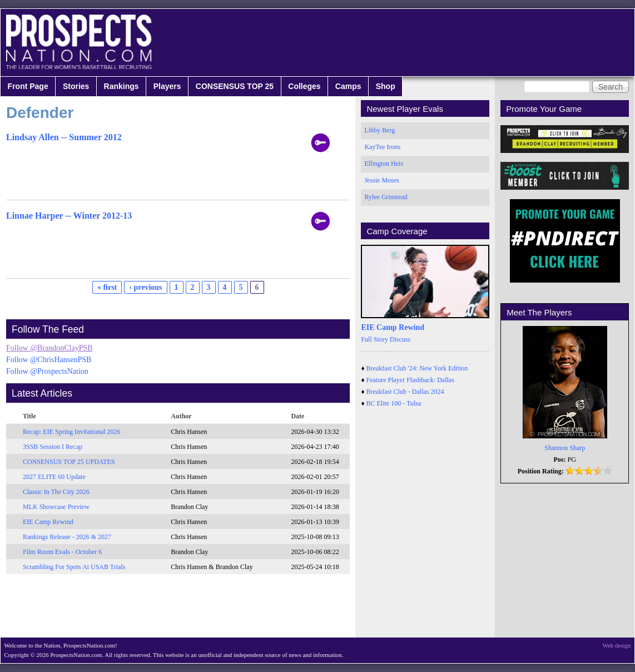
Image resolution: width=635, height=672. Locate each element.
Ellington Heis (384, 164)
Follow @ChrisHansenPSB (49, 360)
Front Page (28, 86)
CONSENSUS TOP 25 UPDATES (69, 462)
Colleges (304, 86)
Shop (386, 86)
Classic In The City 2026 (56, 492)
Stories (76, 86)
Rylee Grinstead (386, 197)
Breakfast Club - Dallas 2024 (405, 392)
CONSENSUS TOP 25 (235, 86)
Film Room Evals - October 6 (62, 552)
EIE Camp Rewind (48, 522)
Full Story (374, 339)
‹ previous (145, 287)
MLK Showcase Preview (56, 507)
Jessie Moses (381, 180)
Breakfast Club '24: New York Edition (417, 368)
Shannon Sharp (565, 448)
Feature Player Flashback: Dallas (410, 380)
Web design (617, 645)
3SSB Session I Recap (53, 447)
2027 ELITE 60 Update (54, 477)
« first (107, 287)
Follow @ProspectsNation (47, 371)
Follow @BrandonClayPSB (49, 348)
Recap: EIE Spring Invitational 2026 (71, 432)
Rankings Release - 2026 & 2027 (67, 537)
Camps (348, 86)
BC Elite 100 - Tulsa (394, 403)
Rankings (121, 86)
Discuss (400, 339)
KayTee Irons (382, 147)
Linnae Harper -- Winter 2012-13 (69, 216)
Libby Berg (379, 130)
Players (167, 86)
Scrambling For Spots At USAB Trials (74, 567)
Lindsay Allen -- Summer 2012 (64, 137)
